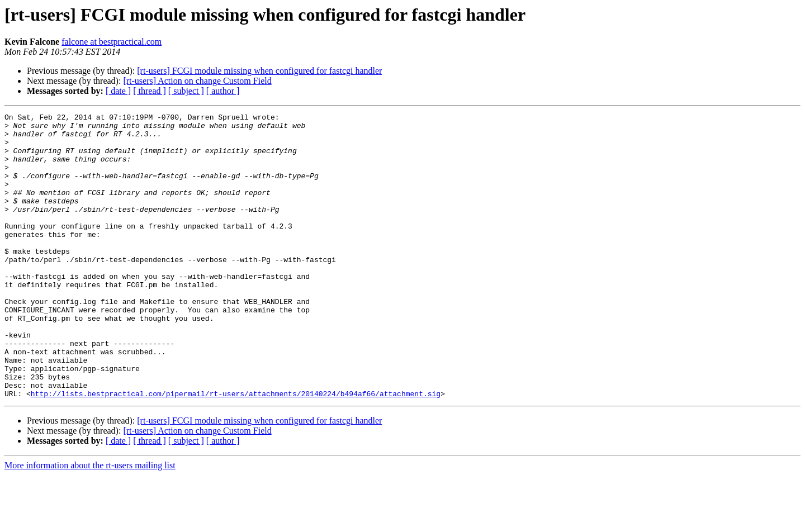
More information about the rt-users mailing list (90, 522)
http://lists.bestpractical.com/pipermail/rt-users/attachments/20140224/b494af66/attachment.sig (236, 450)
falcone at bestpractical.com (112, 42)
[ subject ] (186, 91)
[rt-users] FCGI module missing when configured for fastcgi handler (259, 71)
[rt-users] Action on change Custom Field (197, 81)
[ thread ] (150, 91)
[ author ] (223, 91)
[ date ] (118, 91)
